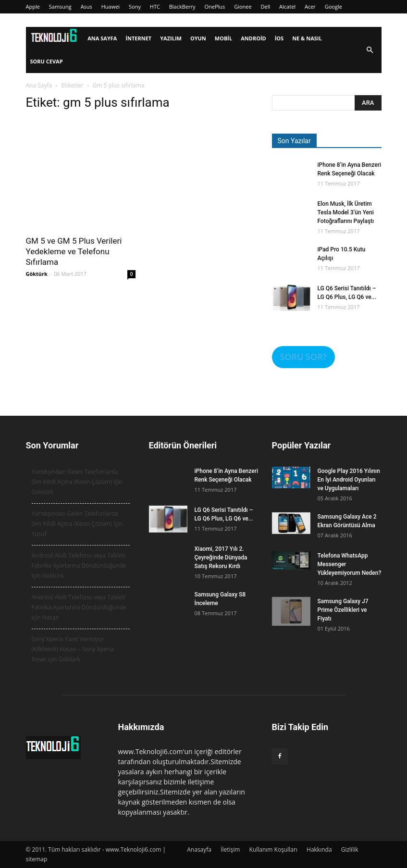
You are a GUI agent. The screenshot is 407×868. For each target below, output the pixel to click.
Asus (86, 6)
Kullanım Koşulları (273, 849)
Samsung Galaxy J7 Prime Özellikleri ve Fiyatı (343, 610)
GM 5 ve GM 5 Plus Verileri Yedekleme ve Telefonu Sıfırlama (74, 251)
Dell (266, 6)
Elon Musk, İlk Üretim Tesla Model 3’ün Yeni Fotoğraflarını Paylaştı (346, 212)
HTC (155, 6)
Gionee (243, 6)
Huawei (111, 6)
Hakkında (319, 849)
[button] (370, 50)
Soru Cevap (47, 61)
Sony (135, 6)
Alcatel (287, 6)
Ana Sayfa (102, 38)
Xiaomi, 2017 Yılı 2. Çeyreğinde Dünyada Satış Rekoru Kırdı (221, 558)
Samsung (60, 6)
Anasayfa (199, 849)
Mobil (223, 38)
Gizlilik (350, 849)
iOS (279, 38)
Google (333, 6)
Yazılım (171, 38)
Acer (310, 6)
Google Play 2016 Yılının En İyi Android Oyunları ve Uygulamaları (349, 480)
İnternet (138, 38)
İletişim (230, 849)
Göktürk (37, 274)
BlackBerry (182, 6)
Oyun (198, 38)
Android (253, 38)
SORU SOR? (303, 357)
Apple (33, 6)
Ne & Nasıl (307, 38)
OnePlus (215, 6)
